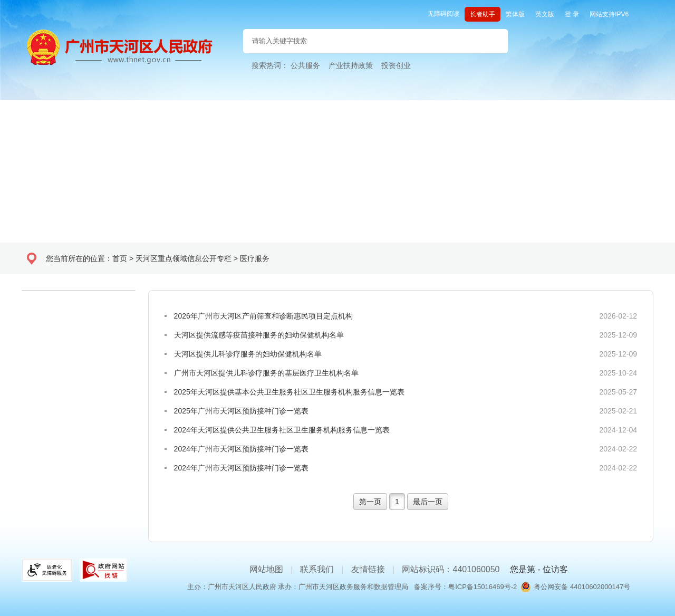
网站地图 (266, 569)
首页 (120, 258)
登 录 (572, 14)
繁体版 (515, 14)
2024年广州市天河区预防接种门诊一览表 (241, 449)
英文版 (545, 14)
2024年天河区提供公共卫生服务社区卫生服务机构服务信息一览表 (282, 430)
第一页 (370, 502)
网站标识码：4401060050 (451, 569)
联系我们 (317, 569)
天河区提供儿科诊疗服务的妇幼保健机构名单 (248, 354)
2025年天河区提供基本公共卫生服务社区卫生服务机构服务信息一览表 (289, 392)
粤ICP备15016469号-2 (483, 587)
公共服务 (305, 65)
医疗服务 (255, 258)
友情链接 (368, 569)
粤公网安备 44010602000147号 (582, 587)
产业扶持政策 (351, 65)
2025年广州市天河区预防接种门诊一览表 (241, 411)
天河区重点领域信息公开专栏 (184, 258)
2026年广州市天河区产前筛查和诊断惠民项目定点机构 (263, 316)
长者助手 (483, 14)
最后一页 (428, 502)
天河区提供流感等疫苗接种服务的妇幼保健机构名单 (259, 335)
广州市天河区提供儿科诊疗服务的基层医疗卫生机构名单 (266, 373)
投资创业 (396, 65)
